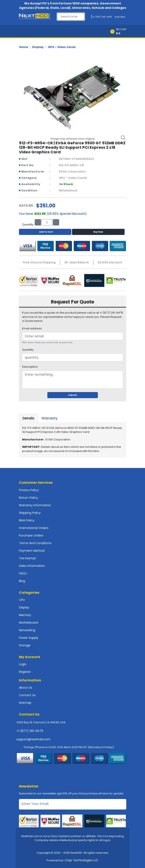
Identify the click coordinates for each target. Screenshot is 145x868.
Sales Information (32, 566)
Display (38, 47)
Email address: (32, 328)
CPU (22, 600)
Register (25, 672)
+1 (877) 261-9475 (30, 731)
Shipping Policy (30, 513)
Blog (22, 581)
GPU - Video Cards (62, 47)
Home (24, 47)
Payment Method (32, 551)
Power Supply (29, 638)
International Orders (34, 528)
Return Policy (28, 498)
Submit (73, 395)
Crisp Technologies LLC (81, 860)
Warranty (49, 418)
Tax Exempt (28, 558)
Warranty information (35, 505)
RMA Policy (27, 520)
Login (23, 664)
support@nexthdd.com (33, 739)
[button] (120, 31)
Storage (25, 645)
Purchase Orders (31, 535)
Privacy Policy (29, 490)
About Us (25, 688)
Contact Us (27, 695)
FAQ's (23, 573)
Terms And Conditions (35, 543)
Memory (25, 615)
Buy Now (98, 232)
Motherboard (29, 623)
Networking (27, 630)
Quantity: (28, 350)
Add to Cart (45, 232)
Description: (30, 367)
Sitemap (25, 703)
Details (28, 418)
